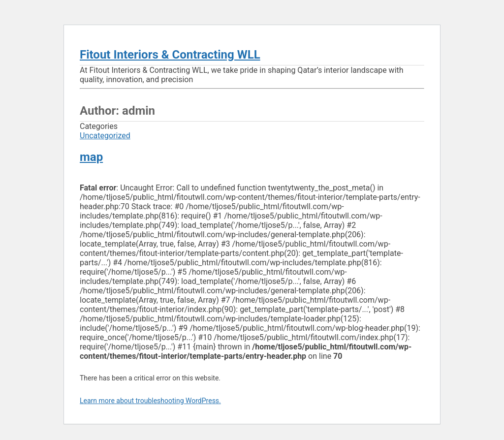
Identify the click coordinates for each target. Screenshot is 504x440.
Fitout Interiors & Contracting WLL (170, 55)
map (91, 157)
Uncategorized (105, 136)
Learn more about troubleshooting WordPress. (150, 401)
